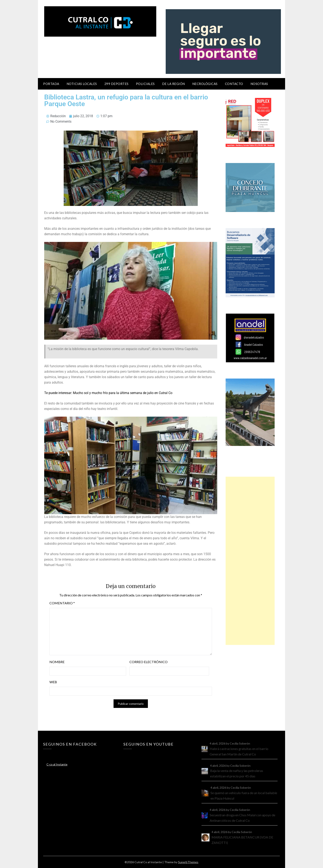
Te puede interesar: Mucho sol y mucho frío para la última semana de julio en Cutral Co (108, 393)
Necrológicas (205, 84)
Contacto (234, 84)
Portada (51, 84)
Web (53, 682)
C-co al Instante (57, 764)
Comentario (62, 603)
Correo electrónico (149, 662)
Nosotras (259, 84)
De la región (174, 84)
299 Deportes (116, 84)
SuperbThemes (188, 862)
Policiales (145, 84)
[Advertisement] (250, 561)
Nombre (57, 662)
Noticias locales (82, 84)
